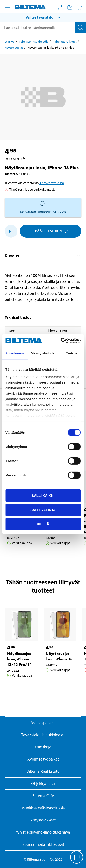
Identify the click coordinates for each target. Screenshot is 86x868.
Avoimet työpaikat (43, 759)
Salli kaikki (43, 496)
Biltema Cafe (43, 796)
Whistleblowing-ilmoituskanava (43, 832)
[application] (77, 858)
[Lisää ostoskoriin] (11, 231)
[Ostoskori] (79, 7)
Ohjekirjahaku (43, 783)
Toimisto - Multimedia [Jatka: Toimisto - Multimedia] (34, 42)
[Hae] (80, 28)
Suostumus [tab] (15, 353)
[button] (43, 17)
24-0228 (59, 212)
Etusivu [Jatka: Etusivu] (10, 42)
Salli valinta (43, 510)
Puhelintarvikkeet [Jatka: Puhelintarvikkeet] (65, 42)
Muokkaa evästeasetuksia (43, 808)
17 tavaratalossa (52, 183)
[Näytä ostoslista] (70, 7)
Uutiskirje (43, 747)
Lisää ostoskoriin (51, 231)
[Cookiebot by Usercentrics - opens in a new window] (61, 340)
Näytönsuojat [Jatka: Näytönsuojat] (14, 48)
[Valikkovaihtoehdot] (7, 7)
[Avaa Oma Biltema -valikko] (61, 7)
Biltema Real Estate (43, 771)
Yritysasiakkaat (43, 820)
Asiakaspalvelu (43, 723)
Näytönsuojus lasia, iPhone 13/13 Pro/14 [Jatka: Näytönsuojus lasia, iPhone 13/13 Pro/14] (19, 659)
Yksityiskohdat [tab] (43, 353)
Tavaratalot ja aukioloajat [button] (43, 735)
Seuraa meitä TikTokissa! (43, 844)
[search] (43, 28)
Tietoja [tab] (72, 353)
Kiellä (43, 524)
